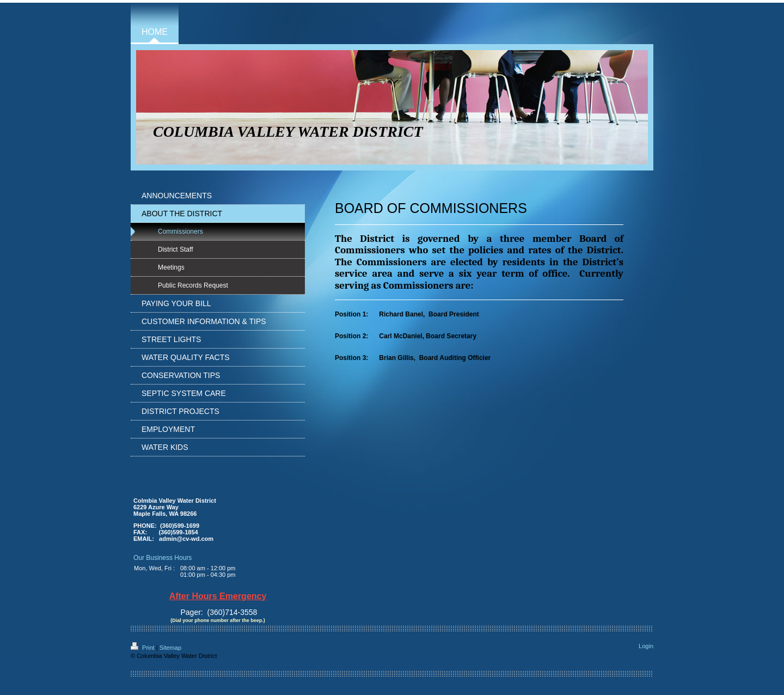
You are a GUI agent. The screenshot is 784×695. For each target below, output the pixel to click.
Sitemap (170, 648)
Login (646, 646)
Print (143, 648)
